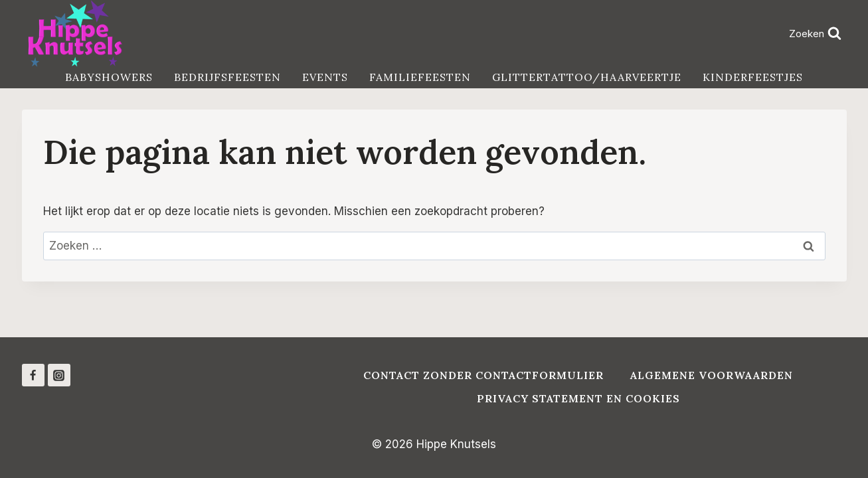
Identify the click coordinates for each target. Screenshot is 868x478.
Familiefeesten (420, 77)
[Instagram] (59, 375)
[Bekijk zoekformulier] (816, 34)
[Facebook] (33, 375)
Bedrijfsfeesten (227, 77)
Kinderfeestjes (753, 77)
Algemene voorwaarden (712, 375)
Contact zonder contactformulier (483, 375)
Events (325, 77)
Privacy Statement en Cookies (578, 398)
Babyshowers (109, 77)
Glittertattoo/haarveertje (587, 77)
